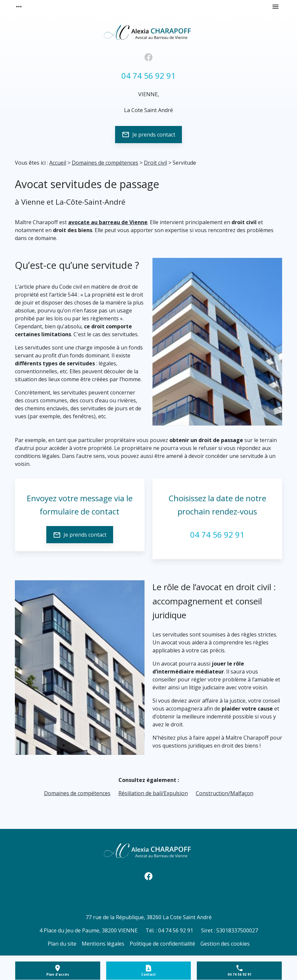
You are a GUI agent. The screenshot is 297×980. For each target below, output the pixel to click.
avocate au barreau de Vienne (108, 222)
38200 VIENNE (88, 930)
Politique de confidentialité (162, 944)
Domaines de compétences (105, 163)
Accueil (58, 163)
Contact (148, 974)
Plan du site (62, 944)
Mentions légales (103, 944)
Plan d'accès (58, 974)
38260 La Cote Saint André (149, 917)
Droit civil (155, 163)
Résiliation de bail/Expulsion (153, 793)
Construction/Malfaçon (225, 793)
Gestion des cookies (225, 944)
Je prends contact (148, 135)
